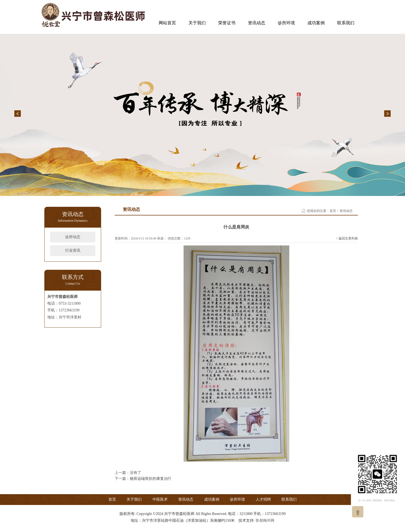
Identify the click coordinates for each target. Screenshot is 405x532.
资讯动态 (257, 23)
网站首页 (167, 23)
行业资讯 (73, 250)
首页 (333, 211)
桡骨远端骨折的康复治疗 (151, 479)
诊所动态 (73, 237)
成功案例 (316, 23)
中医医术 (160, 499)
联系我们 (346, 23)
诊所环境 (286, 23)
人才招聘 (263, 499)
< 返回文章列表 (347, 238)
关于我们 (197, 23)
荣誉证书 (227, 23)
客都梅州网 (265, 521)
